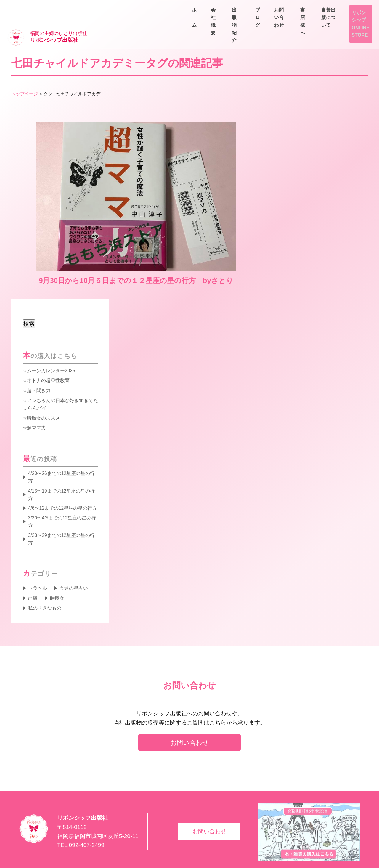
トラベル (38, 555)
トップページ (25, 75)
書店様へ (308, 8)
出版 (33, 565)
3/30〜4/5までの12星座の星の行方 (63, 487)
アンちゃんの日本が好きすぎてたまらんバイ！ (60, 368)
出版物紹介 (287, 21)
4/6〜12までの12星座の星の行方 (63, 474)
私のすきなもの (45, 575)
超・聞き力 (39, 354)
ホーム (220, 21)
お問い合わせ (355, 21)
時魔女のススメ (44, 382)
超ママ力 (36, 392)
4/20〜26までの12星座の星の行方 (62, 442)
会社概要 (251, 21)
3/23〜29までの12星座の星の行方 (62, 505)
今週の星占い (75, 555)
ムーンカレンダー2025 (51, 333)
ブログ (320, 21)
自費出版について (351, 8)
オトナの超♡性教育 (48, 343)
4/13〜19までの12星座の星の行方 (62, 459)
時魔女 (58, 565)
